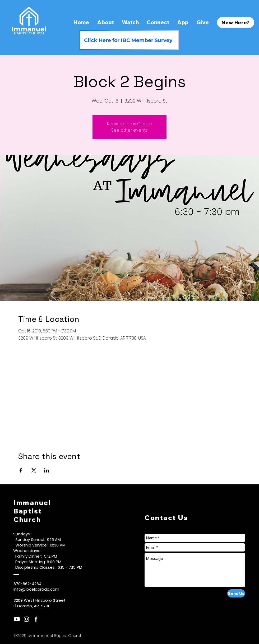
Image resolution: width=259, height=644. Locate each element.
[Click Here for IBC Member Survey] (129, 40)
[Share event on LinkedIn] (47, 470)
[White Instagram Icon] (26, 619)
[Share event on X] (34, 470)
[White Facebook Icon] (36, 619)
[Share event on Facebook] (21, 470)
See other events (129, 130)
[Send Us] (236, 593)
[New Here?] (236, 22)
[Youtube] (17, 619)
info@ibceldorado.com (36, 589)
